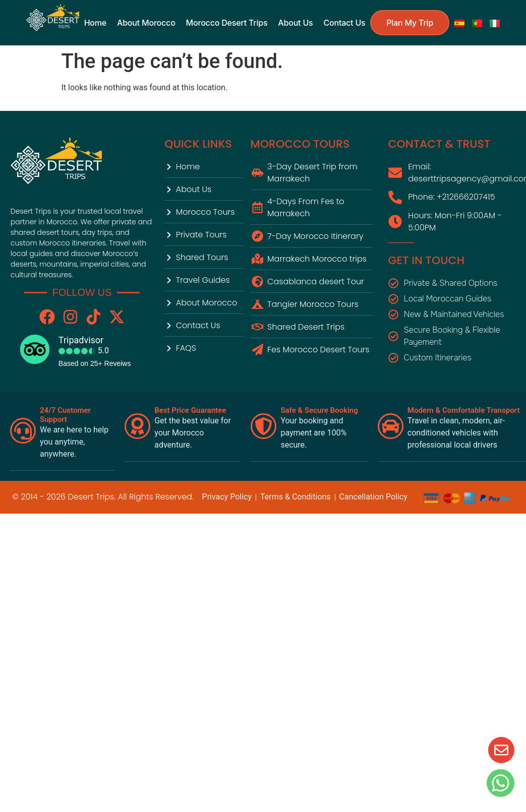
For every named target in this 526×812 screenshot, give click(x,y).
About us (295, 22)
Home (95, 22)
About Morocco (146, 22)
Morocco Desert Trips (227, 22)
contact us (344, 22)
